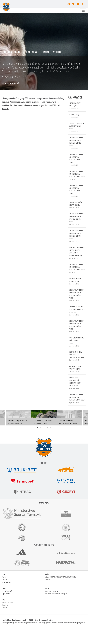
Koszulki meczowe (7, 602)
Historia (4, 579)
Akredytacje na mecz (51, 591)
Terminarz (48, 579)
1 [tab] (37, 427)
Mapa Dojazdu (6, 594)
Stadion (4, 577)
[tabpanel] (44, 418)
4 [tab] (47, 427)
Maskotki (4, 608)
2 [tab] (41, 427)
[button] (83, 4)
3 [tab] (44, 427)
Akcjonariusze (6, 582)
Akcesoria (5, 605)
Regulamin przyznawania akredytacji (56, 594)
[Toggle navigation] (83, 11)
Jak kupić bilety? (7, 591)
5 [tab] (51, 427)
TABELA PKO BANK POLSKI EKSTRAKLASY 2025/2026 (60, 577)
